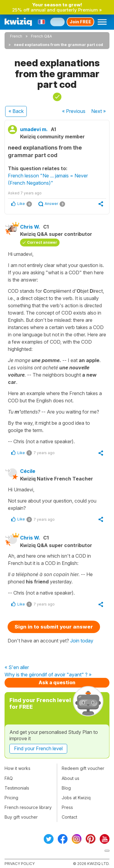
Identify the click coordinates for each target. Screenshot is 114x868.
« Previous (74, 111)
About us (71, 778)
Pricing (11, 798)
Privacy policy (20, 864)
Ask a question (57, 682)
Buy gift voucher (21, 817)
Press (67, 807)
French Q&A (41, 36)
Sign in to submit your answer (54, 627)
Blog (66, 788)
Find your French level (38, 748)
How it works (17, 768)
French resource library (28, 807)
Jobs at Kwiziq (76, 798)
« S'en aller (17, 668)
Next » (98, 111)
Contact (69, 817)
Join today (82, 641)
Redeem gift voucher (83, 768)
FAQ (9, 778)
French (16, 36)
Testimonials (17, 788)
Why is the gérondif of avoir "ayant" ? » (48, 675)
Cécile (28, 471)
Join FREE (80, 22)
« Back (16, 111)
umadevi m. (34, 129)
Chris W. (30, 227)
